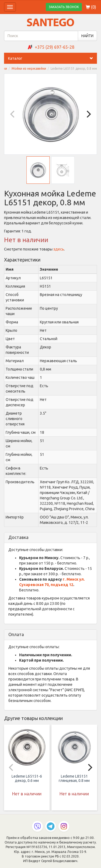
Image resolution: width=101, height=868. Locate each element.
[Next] (88, 114)
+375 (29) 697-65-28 (55, 47)
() (91, 7)
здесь (59, 249)
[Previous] (13, 114)
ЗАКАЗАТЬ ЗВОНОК (64, 7)
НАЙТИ (87, 36)
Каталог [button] (53, 58)
